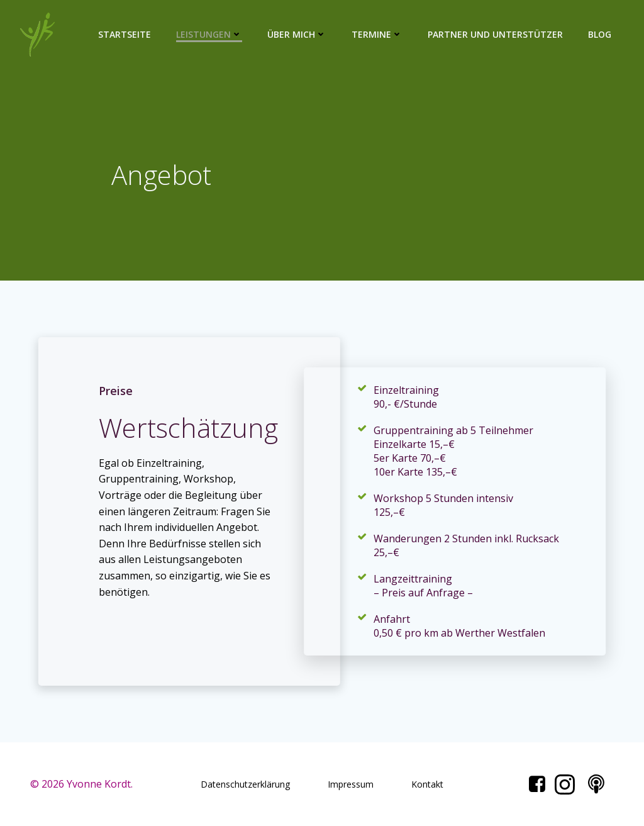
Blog (600, 34)
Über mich (297, 34)
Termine (377, 34)
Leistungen (209, 34)
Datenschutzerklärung (245, 784)
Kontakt (427, 784)
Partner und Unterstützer (495, 34)
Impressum (351, 784)
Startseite (125, 34)
